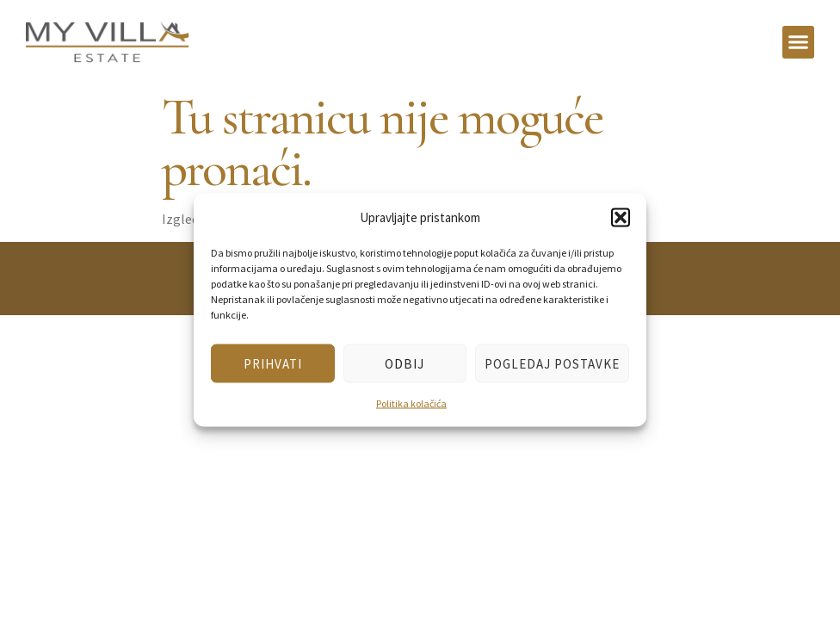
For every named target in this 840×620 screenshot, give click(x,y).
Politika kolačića (411, 403)
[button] (621, 217)
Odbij (405, 363)
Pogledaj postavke (552, 363)
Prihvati (273, 363)
